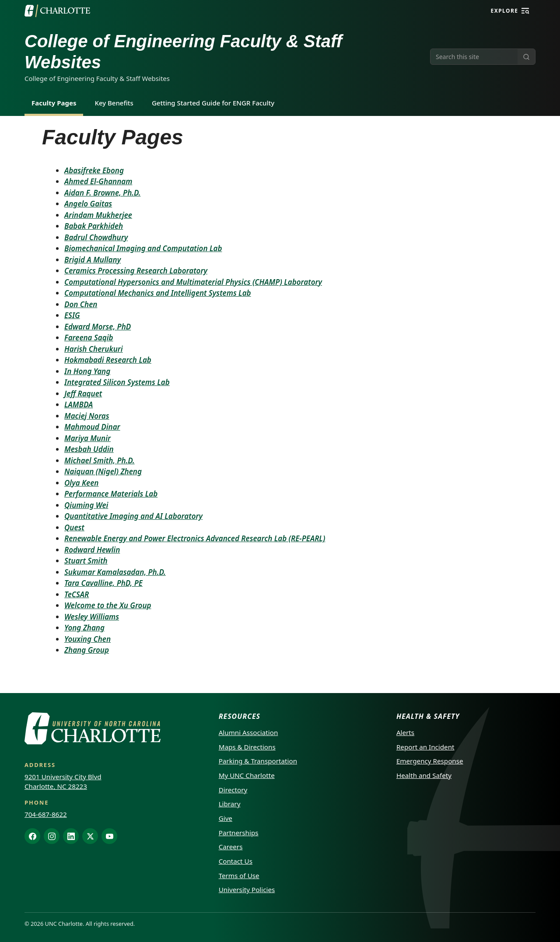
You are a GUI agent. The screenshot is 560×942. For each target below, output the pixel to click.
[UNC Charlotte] (57, 11)
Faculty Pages (54, 103)
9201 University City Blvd (63, 777)
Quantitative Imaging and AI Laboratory (133, 516)
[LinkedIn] (71, 836)
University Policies (247, 889)
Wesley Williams (92, 617)
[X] (90, 836)
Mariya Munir (87, 438)
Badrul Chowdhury (96, 237)
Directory (233, 790)
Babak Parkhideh (94, 226)
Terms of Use (239, 875)
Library (230, 804)
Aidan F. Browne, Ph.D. (102, 193)
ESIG (72, 315)
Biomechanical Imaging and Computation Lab (143, 248)
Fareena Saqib (89, 338)
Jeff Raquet (83, 394)
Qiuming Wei (86, 505)
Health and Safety (424, 775)
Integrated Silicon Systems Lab (117, 382)
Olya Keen (81, 483)
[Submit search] (526, 57)
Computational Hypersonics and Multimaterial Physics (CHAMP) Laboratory (193, 282)
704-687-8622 (46, 814)
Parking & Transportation (258, 761)
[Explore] (525, 11)
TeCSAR (77, 594)
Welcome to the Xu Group (108, 605)
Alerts (405, 732)
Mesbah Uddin (89, 449)
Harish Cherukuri (94, 349)
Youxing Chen (87, 639)
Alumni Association (248, 732)
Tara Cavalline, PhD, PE (103, 583)
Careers (231, 847)
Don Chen (81, 304)
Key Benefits (114, 103)
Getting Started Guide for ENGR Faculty (213, 103)
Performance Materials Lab (111, 494)
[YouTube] (109, 836)
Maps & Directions (247, 747)
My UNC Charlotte (247, 775)
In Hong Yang (87, 371)
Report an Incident (425, 747)
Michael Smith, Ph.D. (100, 460)
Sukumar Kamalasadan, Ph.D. (115, 572)
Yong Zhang (84, 628)
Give (226, 818)
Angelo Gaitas (88, 204)
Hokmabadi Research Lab (108, 360)
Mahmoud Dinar (92, 427)
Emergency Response (430, 761)
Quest (74, 527)
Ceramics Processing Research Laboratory (136, 271)
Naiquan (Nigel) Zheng (103, 471)
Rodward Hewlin (92, 550)
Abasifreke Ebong (94, 170)
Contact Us (236, 861)
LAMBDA (79, 404)
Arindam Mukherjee (98, 215)
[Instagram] (52, 836)
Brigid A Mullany (93, 260)
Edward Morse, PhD (98, 327)
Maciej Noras (87, 416)
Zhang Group (87, 650)
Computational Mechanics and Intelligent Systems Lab (158, 293)
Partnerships (239, 833)
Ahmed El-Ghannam (98, 181)
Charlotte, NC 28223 (56, 786)
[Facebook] (32, 836)
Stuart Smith (86, 561)
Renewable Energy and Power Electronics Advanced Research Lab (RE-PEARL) (195, 538)
